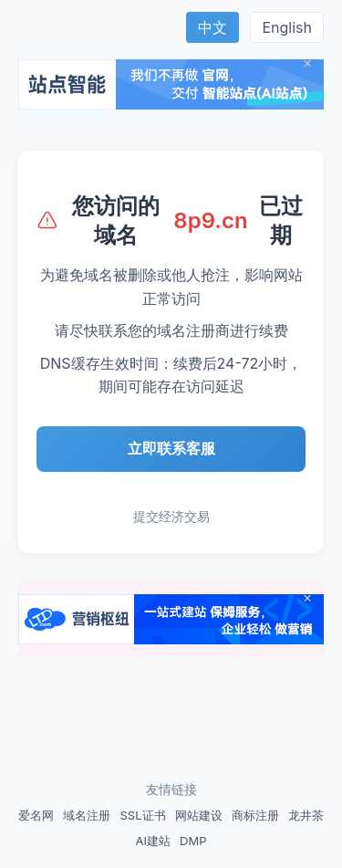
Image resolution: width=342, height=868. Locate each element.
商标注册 (255, 815)
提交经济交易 (171, 516)
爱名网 (36, 815)
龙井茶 (306, 815)
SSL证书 (142, 815)
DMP (193, 841)
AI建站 (153, 841)
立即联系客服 (171, 448)
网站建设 (199, 815)
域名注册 (87, 815)
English (287, 27)
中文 (212, 27)
